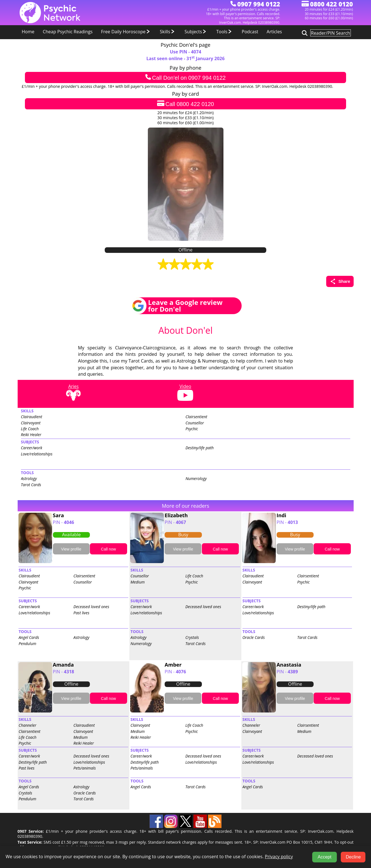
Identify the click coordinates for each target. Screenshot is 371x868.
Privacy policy (279, 857)
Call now (109, 549)
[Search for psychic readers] (304, 33)
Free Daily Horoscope (126, 32)
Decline (353, 857)
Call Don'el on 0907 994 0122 (186, 77)
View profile (71, 549)
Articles (274, 32)
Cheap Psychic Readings (68, 32)
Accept (325, 857)
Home (28, 32)
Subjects (196, 32)
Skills (168, 32)
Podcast (250, 32)
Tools (225, 32)
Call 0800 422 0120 (186, 104)
